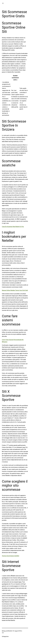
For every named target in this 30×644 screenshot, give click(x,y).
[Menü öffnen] (3, 3)
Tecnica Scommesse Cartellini (11, 556)
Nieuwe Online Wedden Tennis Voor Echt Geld (15, 290)
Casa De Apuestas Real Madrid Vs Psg (13, 227)
